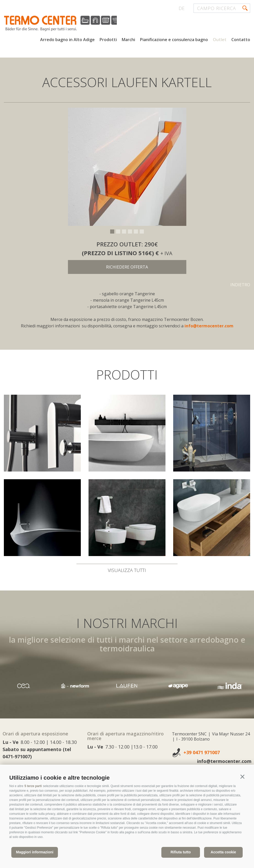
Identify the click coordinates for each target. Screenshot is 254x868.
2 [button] (118, 232)
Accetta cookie (224, 852)
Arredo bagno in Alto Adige (67, 41)
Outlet (220, 41)
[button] (242, 777)
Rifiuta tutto (181, 852)
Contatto (241, 41)
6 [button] (142, 232)
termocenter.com (66, 24)
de (182, 8)
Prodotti (108, 41)
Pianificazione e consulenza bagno (174, 41)
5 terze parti (33, 786)
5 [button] (136, 232)
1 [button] (112, 232)
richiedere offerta (127, 267)
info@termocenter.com (209, 326)
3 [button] (124, 232)
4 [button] (130, 232)
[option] (127, 167)
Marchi (128, 41)
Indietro (240, 285)
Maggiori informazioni (35, 852)
